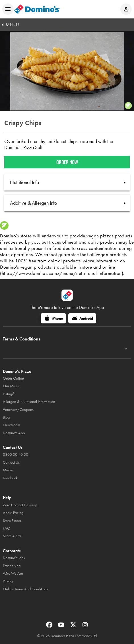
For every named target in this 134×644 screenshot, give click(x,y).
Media (8, 470)
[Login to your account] (126, 9)
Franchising (12, 566)
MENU (12, 25)
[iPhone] (53, 318)
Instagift (9, 394)
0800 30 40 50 (16, 454)
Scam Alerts (12, 536)
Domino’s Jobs (14, 558)
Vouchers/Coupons (18, 410)
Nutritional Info (24, 182)
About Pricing (13, 513)
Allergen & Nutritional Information (29, 402)
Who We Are (13, 573)
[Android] (82, 318)
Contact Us (11, 462)
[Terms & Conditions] (126, 349)
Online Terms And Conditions (25, 589)
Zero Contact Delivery (20, 505)
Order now (67, 162)
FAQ (7, 528)
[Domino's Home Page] (37, 9)
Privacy (8, 581)
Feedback (10, 478)
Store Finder (12, 521)
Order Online (13, 378)
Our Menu (11, 386)
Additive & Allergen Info (33, 203)
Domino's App (14, 433)
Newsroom (12, 425)
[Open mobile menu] (8, 9)
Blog (6, 417)
